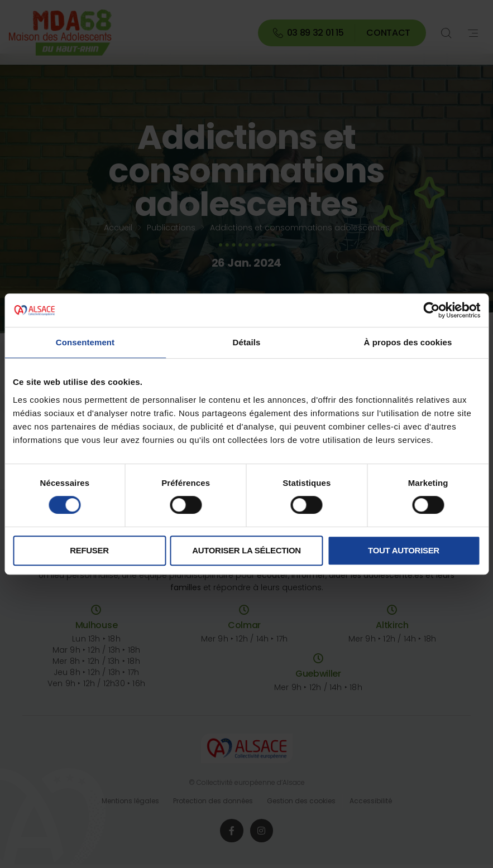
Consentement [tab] (85, 342)
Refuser (89, 550)
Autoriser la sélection (246, 550)
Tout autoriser (404, 550)
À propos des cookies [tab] (408, 342)
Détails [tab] (247, 342)
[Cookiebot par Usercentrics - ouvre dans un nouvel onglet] (431, 310)
